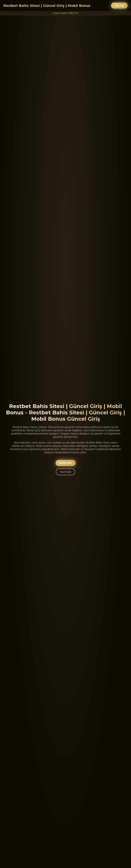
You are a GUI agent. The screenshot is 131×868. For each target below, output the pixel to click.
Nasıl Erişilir (65, 472)
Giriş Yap (119, 6)
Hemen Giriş (66, 463)
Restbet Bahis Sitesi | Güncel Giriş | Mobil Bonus (47, 6)
